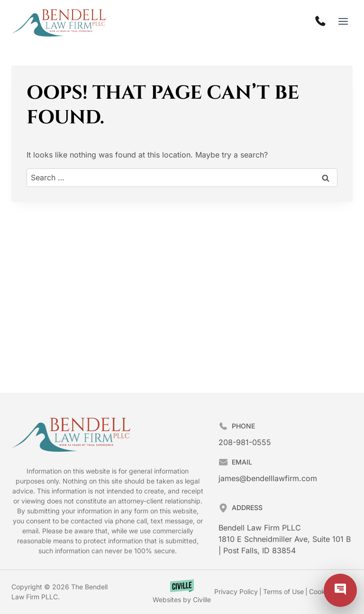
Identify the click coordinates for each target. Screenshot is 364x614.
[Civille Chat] (340, 590)
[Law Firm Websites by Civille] (182, 592)
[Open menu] (343, 21)
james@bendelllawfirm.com (268, 478)
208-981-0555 (245, 442)
